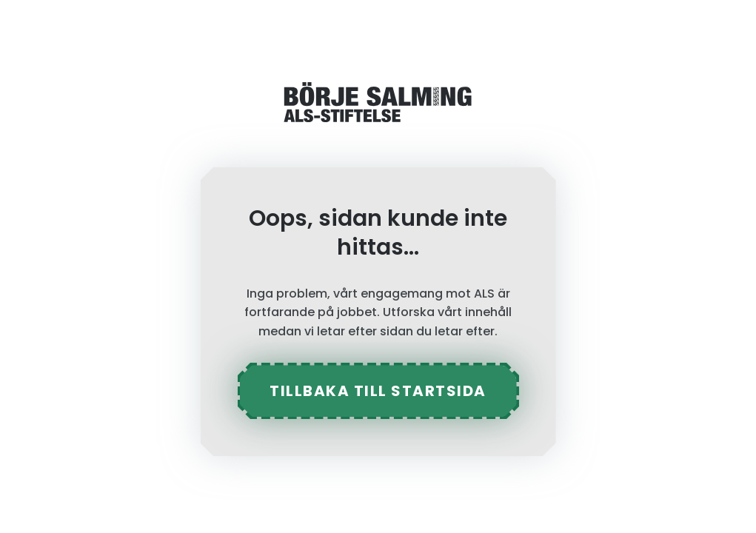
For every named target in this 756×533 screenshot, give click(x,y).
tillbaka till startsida (378, 391)
